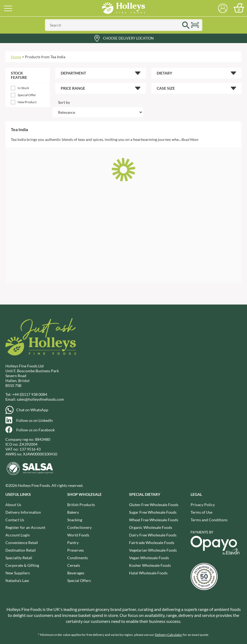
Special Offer (27, 95)
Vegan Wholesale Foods (149, 558)
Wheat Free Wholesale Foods (154, 520)
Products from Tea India (45, 57)
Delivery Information (23, 512)
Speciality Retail (19, 558)
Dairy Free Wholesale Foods (153, 535)
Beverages (76, 573)
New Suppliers (18, 573)
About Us (13, 505)
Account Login (18, 535)
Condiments (78, 558)
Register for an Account (25, 527)
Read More (190, 140)
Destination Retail (21, 550)
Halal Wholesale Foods (148, 573)
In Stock (23, 88)
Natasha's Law (17, 580)
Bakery (73, 512)
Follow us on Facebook (36, 430)
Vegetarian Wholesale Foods (153, 550)
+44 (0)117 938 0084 (30, 394)
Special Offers (79, 580)
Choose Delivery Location (128, 38)
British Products (81, 505)
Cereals (74, 565)
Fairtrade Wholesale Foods (152, 543)
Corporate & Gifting (22, 565)
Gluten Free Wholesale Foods (154, 505)
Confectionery (79, 527)
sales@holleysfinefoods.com (40, 399)
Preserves (76, 550)
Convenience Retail (22, 543)
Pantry (73, 543)
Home (16, 57)
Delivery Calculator (169, 635)
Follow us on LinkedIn (35, 420)
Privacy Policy (203, 505)
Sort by (64, 102)
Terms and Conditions (209, 520)
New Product (27, 102)
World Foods (78, 535)
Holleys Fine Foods (124, 8)
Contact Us (15, 520)
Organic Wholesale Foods (151, 527)
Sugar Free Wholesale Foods (153, 512)
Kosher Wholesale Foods (150, 565)
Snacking (75, 520)
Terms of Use (201, 512)
